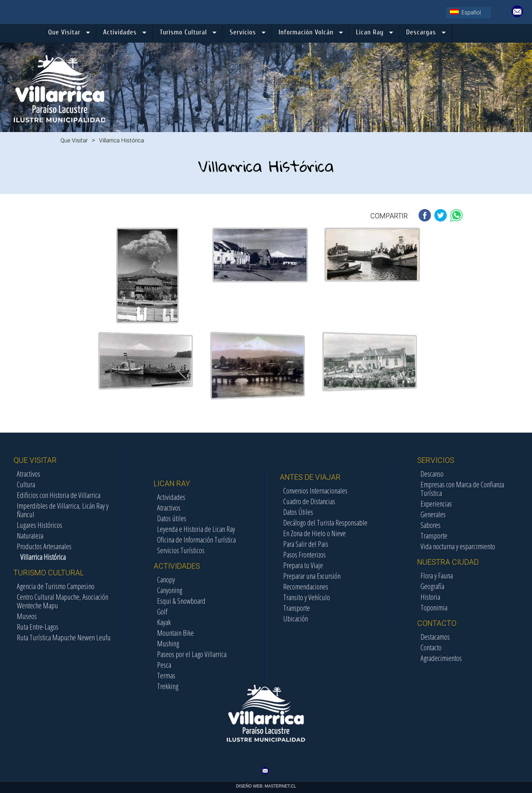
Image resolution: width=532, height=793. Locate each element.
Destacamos (490, 637)
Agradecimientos (496, 658)
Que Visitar (74, 140)
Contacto (486, 647)
